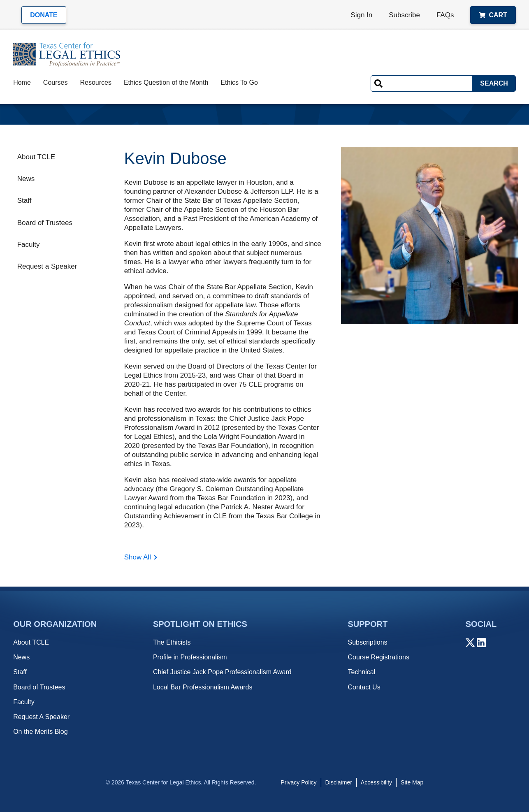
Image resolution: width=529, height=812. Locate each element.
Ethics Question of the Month (166, 82)
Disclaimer (339, 782)
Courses (56, 82)
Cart (493, 15)
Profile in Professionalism (190, 657)
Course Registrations (378, 657)
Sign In (361, 15)
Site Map (412, 782)
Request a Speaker (47, 266)
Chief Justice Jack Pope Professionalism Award (222, 672)
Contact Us (364, 687)
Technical (361, 672)
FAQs (445, 15)
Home (22, 82)
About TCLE (36, 157)
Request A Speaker (41, 717)
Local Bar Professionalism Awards (203, 687)
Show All (138, 557)
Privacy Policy (298, 782)
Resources (95, 82)
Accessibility (376, 782)
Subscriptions (367, 642)
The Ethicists (172, 642)
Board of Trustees (45, 223)
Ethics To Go (239, 82)
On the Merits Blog (41, 732)
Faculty (29, 245)
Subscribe (404, 15)
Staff (24, 201)
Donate (44, 15)
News (26, 179)
